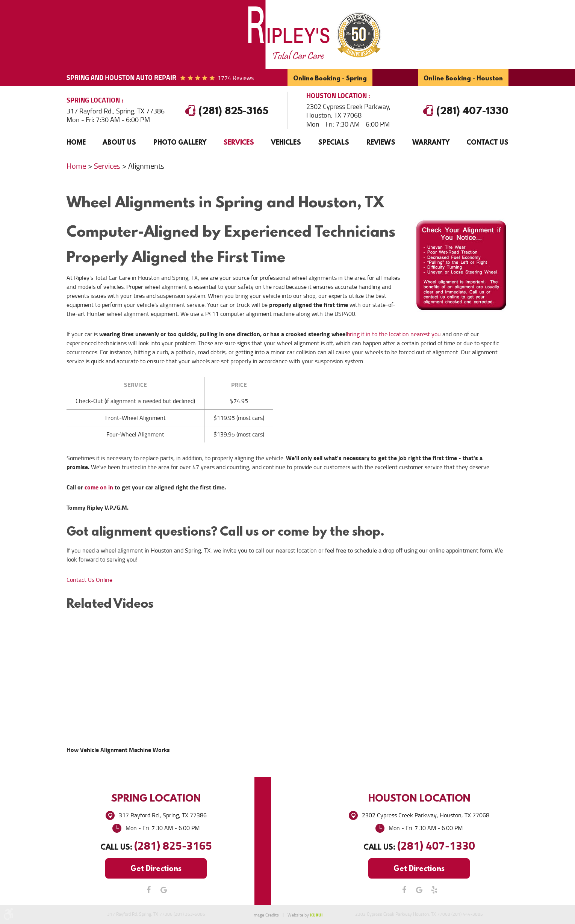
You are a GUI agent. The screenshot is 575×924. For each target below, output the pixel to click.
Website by (305, 915)
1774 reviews (236, 78)
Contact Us (487, 142)
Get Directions (156, 868)
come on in (99, 487)
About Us (119, 142)
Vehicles (286, 142)
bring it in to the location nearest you (394, 334)
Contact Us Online (89, 580)
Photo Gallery (180, 142)
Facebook (148, 890)
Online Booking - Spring (330, 78)
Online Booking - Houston (463, 78)
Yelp (434, 890)
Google (163, 890)
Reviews (381, 142)
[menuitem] (76, 142)
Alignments (146, 166)
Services (239, 142)
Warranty (431, 142)
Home (76, 142)
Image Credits (266, 915)
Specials (334, 142)
